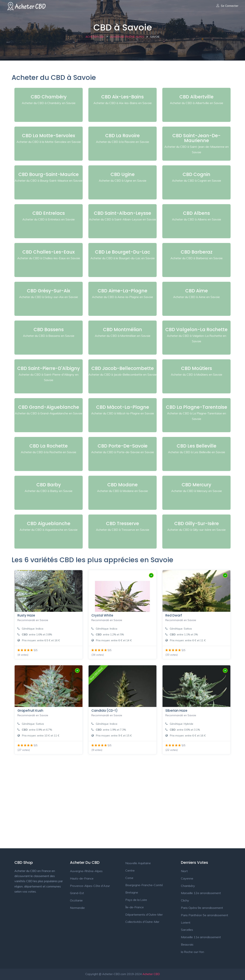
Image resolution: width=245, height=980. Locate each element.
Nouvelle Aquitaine (138, 863)
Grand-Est (77, 893)
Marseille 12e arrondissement (201, 893)
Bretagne (132, 892)
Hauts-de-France (82, 878)
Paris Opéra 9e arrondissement (202, 908)
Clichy (185, 900)
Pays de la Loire (136, 900)
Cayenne (187, 878)
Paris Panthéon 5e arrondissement (205, 915)
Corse (129, 878)
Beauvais (187, 944)
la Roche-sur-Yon (192, 952)
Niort (184, 871)
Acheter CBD (151, 974)
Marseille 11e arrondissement (201, 937)
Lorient (186, 922)
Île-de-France (135, 907)
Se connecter (227, 6)
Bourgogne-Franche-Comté (144, 885)
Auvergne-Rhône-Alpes (86, 871)
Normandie (77, 908)
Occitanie (76, 900)
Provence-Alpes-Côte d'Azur (90, 886)
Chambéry (188, 886)
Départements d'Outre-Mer (144, 915)
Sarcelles (187, 930)
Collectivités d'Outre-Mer (142, 922)
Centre (130, 870)
